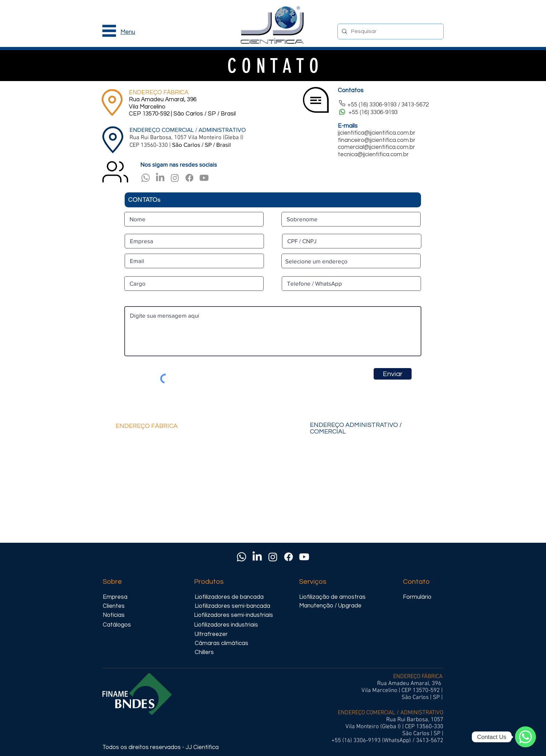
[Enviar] (393, 374)
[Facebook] (189, 178)
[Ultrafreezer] (226, 634)
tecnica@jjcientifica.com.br (373, 154)
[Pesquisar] (390, 31)
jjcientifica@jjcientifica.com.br (377, 133)
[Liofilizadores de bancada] (229, 597)
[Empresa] (119, 597)
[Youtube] (204, 178)
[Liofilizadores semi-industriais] (233, 615)
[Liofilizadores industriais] (232, 625)
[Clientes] (117, 606)
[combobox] (351, 261)
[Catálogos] (117, 625)
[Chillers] (208, 652)
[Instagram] (175, 178)
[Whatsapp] (146, 178)
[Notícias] (117, 615)
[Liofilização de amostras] (334, 597)
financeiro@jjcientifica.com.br (377, 140)
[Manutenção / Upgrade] (337, 606)
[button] (109, 31)
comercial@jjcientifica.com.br (376, 147)
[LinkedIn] (160, 178)
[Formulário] (422, 597)
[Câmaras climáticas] (229, 643)
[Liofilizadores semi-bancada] (233, 606)
